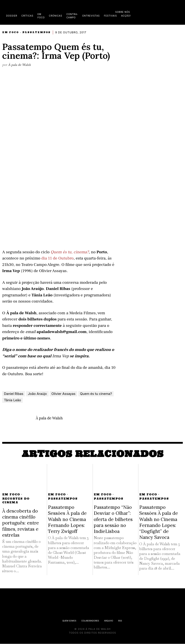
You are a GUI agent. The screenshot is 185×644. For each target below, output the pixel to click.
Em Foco (10, 32)
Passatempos (36, 32)
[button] (181, 12)
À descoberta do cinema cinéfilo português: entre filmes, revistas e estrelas (21, 523)
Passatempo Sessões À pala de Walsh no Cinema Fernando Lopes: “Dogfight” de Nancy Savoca (159, 522)
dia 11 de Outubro (57, 258)
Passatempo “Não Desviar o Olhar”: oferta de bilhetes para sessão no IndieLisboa (113, 519)
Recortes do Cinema (16, 501)
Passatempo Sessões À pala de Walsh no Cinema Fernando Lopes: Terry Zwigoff (67, 519)
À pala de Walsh (20, 65)
